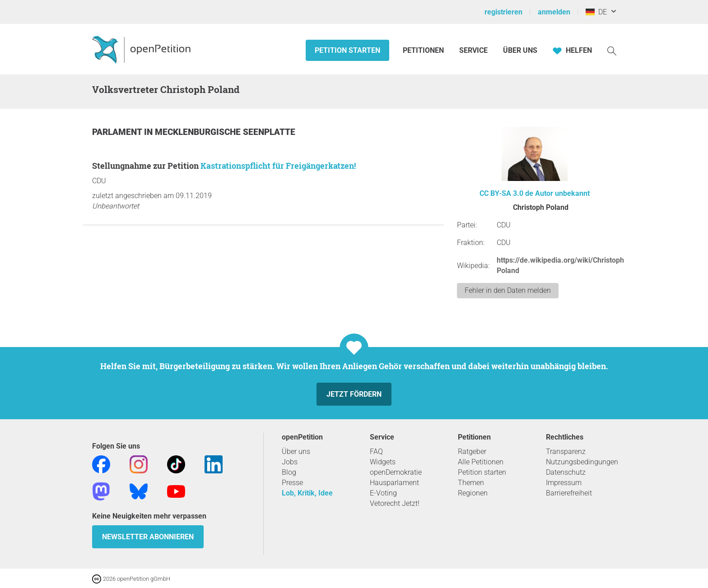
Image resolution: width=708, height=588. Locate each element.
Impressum (564, 483)
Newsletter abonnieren (148, 537)
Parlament (118, 132)
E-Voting (383, 493)
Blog (289, 472)
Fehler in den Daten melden (508, 290)
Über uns (296, 451)
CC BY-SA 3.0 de (506, 193)
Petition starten (347, 50)
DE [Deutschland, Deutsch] (596, 12)
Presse (292, 483)
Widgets (383, 462)
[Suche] (612, 50)
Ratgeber (472, 451)
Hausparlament (394, 483)
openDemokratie (396, 472)
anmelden (554, 12)
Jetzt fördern (354, 394)
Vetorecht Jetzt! (395, 503)
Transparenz (566, 451)
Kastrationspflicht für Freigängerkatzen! (278, 166)
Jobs (290, 462)
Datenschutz (566, 472)
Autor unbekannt (562, 193)
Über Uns (520, 50)
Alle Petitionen (481, 462)
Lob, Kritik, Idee (307, 493)
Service (473, 50)
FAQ (376, 451)
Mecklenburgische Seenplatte (225, 132)
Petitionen (424, 50)
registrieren (503, 12)
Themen (471, 483)
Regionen (473, 493)
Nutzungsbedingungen (582, 462)
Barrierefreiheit (569, 493)
